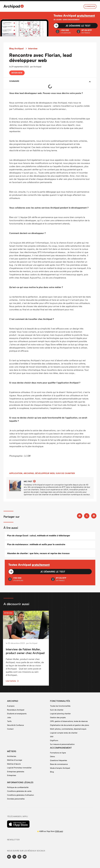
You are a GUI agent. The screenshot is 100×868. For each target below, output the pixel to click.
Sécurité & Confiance (15, 725)
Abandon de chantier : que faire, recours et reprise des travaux (38, 553)
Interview (33, 49)
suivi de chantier (65, 473)
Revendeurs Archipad (16, 710)
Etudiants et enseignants (17, 714)
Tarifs (9, 721)
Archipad (29, 473)
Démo (52, 757)
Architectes (12, 756)
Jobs (9, 718)
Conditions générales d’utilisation (20, 795)
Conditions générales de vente (19, 791)
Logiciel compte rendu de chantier (64, 733)
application (16, 473)
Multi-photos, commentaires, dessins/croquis (68, 729)
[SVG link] (14, 6)
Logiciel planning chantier (60, 714)
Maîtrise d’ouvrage (15, 760)
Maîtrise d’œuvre (14, 764)
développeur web (45, 473)
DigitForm (54, 740)
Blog (52, 772)
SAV (52, 737)
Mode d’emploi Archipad (60, 768)
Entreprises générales (16, 772)
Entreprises (12, 775)
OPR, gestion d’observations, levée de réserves (69, 721)
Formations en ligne (58, 753)
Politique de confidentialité (18, 787)
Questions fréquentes (59, 760)
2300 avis (59, 831)
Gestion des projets (58, 718)
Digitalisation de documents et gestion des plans (70, 725)
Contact (10, 729)
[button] (90, 82)
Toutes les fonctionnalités (60, 706)
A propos (11, 706)
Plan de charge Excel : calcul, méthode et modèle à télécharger (39, 536)
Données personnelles (16, 799)
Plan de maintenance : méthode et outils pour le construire (36, 544)
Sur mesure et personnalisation (62, 744)
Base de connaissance (59, 764)
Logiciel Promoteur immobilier (19, 768)
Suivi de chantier (57, 710)
